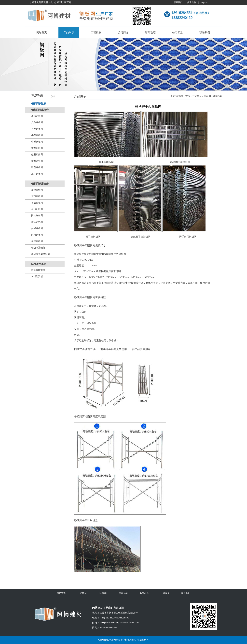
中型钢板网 (37, 142)
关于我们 (192, 2)
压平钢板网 (37, 174)
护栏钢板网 (37, 228)
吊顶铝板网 (37, 209)
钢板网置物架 (38, 248)
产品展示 (69, 32)
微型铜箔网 (37, 161)
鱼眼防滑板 (37, 277)
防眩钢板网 (37, 216)
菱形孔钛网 (37, 190)
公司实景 (178, 32)
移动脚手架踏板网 (41, 254)
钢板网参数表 (39, 104)
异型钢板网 (37, 129)
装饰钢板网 (37, 241)
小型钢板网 (37, 135)
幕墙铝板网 (37, 203)
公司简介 (123, 32)
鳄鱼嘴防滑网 (38, 270)
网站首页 (42, 32)
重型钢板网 (37, 148)
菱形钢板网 (37, 116)
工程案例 (96, 32)
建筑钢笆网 (37, 222)
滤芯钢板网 (37, 196)
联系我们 (178, 2)
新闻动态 (150, 32)
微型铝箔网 (37, 155)
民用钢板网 (37, 235)
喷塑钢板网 (37, 167)
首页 (188, 96)
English (204, 2)
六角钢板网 (37, 122)
